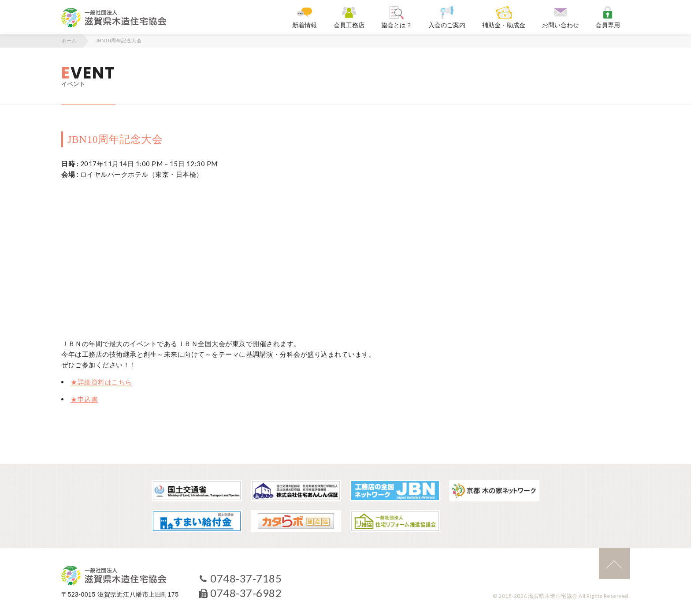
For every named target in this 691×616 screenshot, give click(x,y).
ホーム (69, 41)
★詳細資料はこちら (101, 382)
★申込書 (84, 399)
